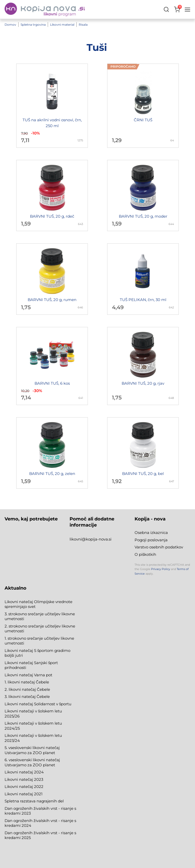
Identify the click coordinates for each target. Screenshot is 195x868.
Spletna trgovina (33, 25)
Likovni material (62, 25)
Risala (83, 25)
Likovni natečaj (19, 794)
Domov (10, 25)
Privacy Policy (161, 569)
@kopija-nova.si (97, 539)
